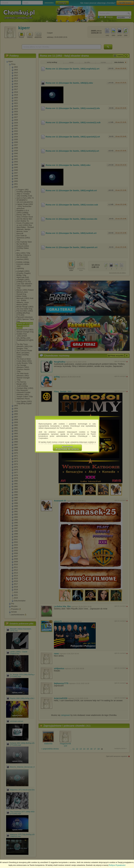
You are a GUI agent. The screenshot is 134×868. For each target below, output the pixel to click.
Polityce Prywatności (117, 865)
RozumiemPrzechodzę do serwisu (67, 448)
